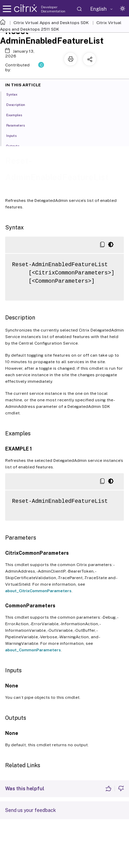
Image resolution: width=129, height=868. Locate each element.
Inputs (15, 135)
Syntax (16, 94)
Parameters (19, 125)
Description (19, 104)
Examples (18, 115)
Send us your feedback (31, 810)
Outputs (17, 145)
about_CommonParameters (33, 650)
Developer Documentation (53, 9)
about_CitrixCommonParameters (38, 591)
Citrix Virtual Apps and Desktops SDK (51, 23)
